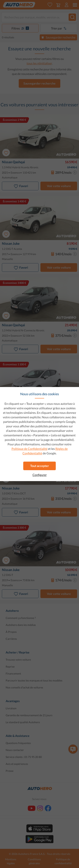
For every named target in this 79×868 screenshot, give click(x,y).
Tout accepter (40, 466)
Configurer (40, 475)
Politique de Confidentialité (29, 449)
